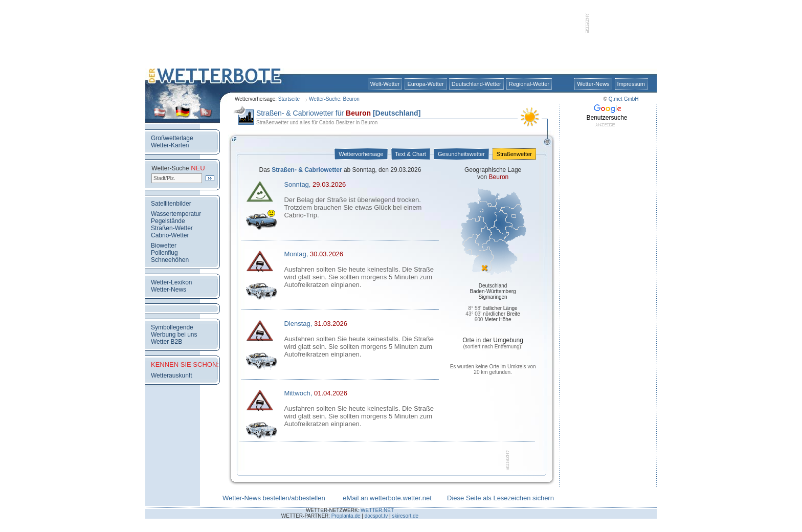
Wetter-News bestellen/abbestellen (274, 498)
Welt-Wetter (385, 84)
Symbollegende (172, 327)
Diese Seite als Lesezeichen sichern (500, 498)
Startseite (289, 99)
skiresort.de (405, 516)
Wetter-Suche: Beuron (334, 99)
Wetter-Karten (170, 145)
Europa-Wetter (425, 84)
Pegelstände (168, 221)
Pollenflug (164, 253)
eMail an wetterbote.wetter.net (387, 498)
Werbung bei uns (174, 335)
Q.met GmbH (624, 99)
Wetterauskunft (171, 375)
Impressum (631, 84)
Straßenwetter (514, 154)
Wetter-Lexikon (171, 282)
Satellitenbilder (171, 204)
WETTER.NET (377, 510)
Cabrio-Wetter (170, 235)
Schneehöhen (170, 260)
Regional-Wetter (529, 84)
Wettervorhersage (361, 154)
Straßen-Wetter (172, 228)
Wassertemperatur (176, 214)
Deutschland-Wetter (476, 84)
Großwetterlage (172, 138)
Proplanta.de (346, 516)
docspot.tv (376, 516)
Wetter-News (593, 84)
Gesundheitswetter (461, 154)
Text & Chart (411, 154)
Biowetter (164, 246)
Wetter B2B (166, 342)
